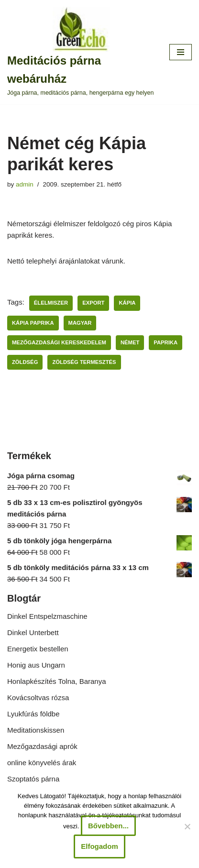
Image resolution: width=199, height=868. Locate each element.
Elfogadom (99, 846)
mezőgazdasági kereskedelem (59, 342)
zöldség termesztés (84, 362)
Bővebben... (108, 826)
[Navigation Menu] (181, 52)
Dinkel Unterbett (33, 632)
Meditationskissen (36, 730)
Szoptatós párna (33, 779)
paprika (166, 342)
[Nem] (187, 826)
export (93, 303)
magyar (80, 323)
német (130, 342)
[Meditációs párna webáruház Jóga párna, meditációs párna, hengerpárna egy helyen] (81, 52)
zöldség (25, 362)
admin (25, 184)
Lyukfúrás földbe (33, 714)
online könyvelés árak (42, 763)
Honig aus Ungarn (36, 665)
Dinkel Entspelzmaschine (47, 616)
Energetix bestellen (38, 649)
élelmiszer (51, 303)
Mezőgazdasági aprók (42, 746)
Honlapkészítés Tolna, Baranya (57, 681)
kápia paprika (33, 323)
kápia (127, 303)
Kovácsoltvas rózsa (38, 698)
